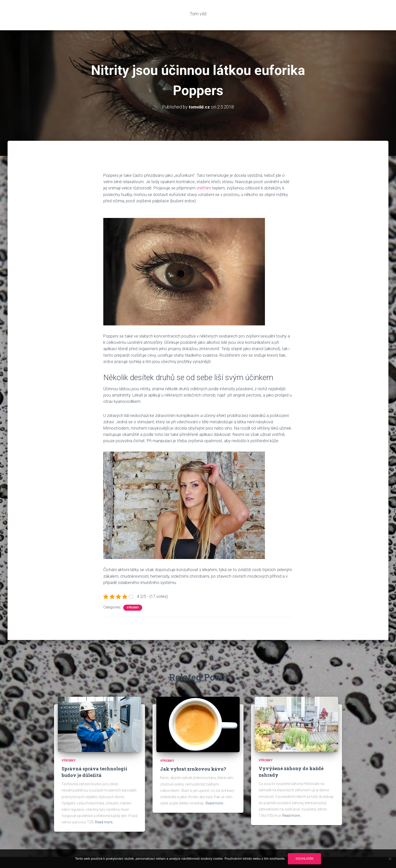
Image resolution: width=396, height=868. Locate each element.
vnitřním (203, 173)
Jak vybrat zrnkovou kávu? (193, 754)
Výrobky (133, 592)
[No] (390, 859)
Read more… (105, 807)
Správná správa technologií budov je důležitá (94, 757)
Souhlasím (304, 859)
